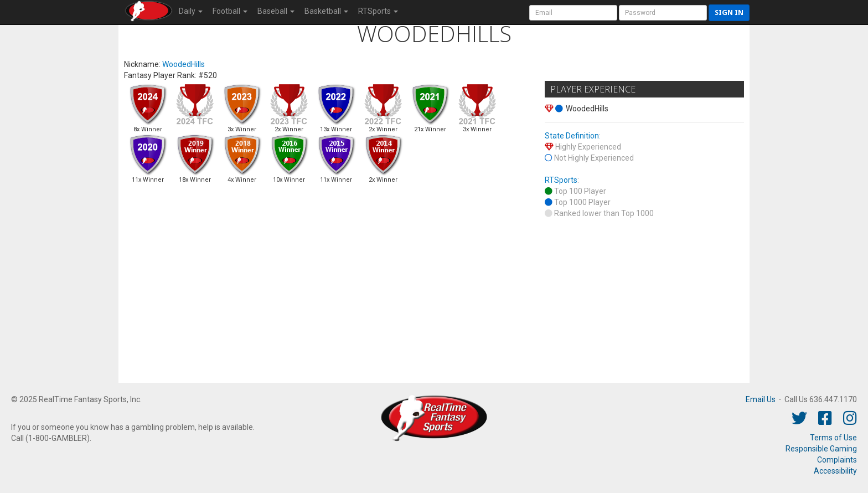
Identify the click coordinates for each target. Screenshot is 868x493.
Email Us (761, 399)
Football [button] (230, 11)
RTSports (561, 180)
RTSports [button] (378, 11)
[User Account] (573, 13)
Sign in (729, 12)
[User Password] (663, 13)
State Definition (572, 136)
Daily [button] (191, 11)
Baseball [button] (276, 11)
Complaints (837, 460)
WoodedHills (184, 64)
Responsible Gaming (821, 449)
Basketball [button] (326, 11)
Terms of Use (833, 438)
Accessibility (835, 471)
